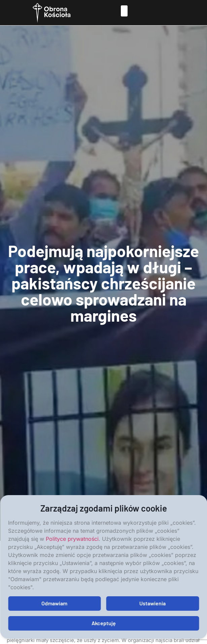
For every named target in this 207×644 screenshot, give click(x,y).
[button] (124, 11)
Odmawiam (54, 603)
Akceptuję (104, 623)
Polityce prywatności (72, 539)
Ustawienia (152, 603)
